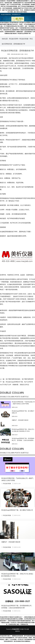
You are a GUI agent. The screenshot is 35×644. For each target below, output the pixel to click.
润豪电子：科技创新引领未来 (20, 420)
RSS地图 (21, 629)
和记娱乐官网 (13, 39)
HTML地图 (26, 629)
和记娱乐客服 (24, 39)
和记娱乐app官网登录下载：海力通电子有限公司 (17, 510)
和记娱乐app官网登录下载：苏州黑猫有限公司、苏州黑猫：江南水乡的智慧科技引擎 (23, 440)
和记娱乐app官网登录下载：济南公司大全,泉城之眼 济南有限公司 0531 (17, 575)
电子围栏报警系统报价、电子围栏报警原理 (20, 379)
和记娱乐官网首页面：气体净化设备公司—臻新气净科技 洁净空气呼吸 (17, 479)
